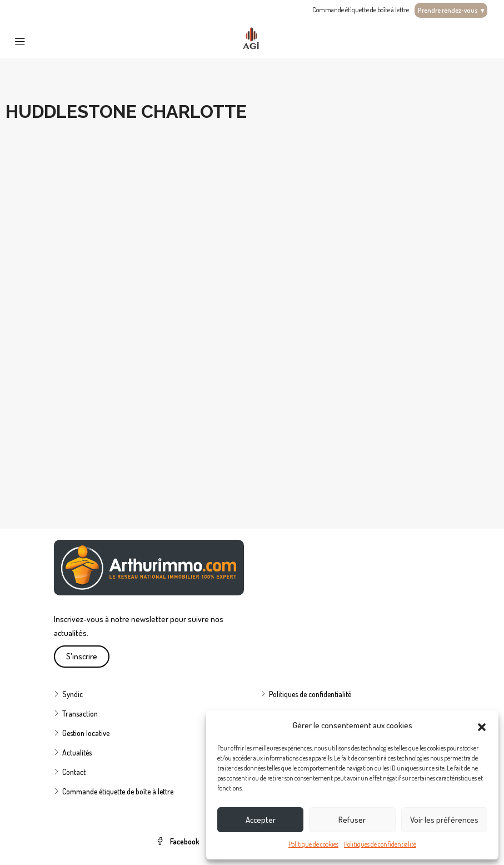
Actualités (77, 752)
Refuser (352, 820)
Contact (74, 772)
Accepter (261, 820)
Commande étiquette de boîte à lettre (361, 10)
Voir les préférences (444, 820)
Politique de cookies (313, 844)
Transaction (80, 714)
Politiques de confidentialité (380, 844)
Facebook (179, 841)
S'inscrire (82, 656)
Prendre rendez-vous (451, 10)
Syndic (73, 694)
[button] (482, 725)
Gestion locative (86, 733)
